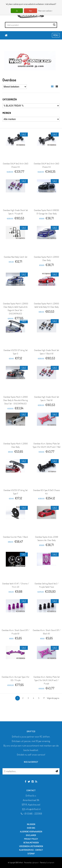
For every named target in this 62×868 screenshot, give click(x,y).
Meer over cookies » (45, 11)
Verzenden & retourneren (31, 846)
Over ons (31, 828)
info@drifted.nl (33, 809)
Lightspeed (35, 862)
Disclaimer (31, 835)
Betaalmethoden (31, 843)
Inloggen (31, 824)
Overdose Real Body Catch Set (16, 257)
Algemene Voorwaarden (31, 832)
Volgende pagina (53, 698)
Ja (17, 11)
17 (44, 698)
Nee (31, 11)
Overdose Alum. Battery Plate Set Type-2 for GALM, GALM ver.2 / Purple (47, 680)
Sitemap (31, 854)
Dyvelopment (50, 862)
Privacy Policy (31, 839)
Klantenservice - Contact (31, 850)
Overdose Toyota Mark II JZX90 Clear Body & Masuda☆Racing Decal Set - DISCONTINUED (15, 400)
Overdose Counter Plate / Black (15, 537)
